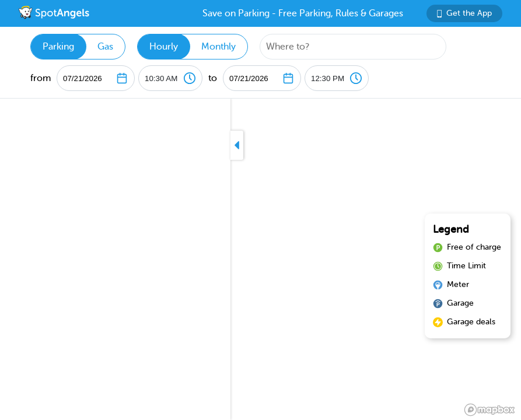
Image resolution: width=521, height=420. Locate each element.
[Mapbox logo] (489, 410)
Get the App (464, 13)
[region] (260, 259)
